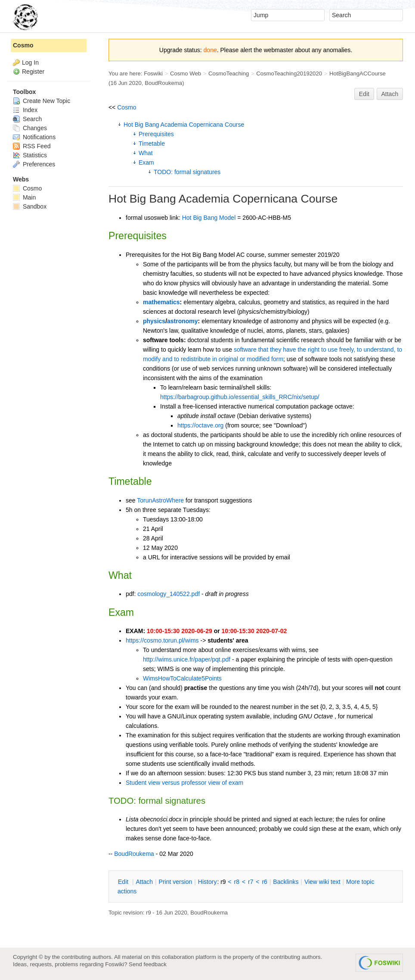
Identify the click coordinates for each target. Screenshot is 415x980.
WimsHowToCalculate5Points (182, 678)
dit (124, 882)
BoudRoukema (163, 83)
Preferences (34, 164)
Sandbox (30, 206)
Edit (364, 94)
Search (27, 119)
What (146, 153)
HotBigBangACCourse (358, 73)
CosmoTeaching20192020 (289, 73)
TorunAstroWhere (160, 500)
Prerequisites (156, 134)
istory (207, 882)
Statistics (30, 155)
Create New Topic (42, 101)
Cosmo (127, 107)
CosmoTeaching (229, 73)
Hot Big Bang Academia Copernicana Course (184, 125)
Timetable (152, 144)
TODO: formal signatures (187, 172)
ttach (144, 882)
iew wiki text (322, 882)
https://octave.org (200, 425)
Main (24, 197)
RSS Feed (32, 146)
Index (25, 110)
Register (33, 72)
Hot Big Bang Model (209, 218)
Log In (30, 62)
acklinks (286, 882)
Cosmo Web (186, 73)
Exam (146, 162)
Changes (30, 128)
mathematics (161, 302)
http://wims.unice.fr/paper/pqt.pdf (187, 659)
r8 (237, 882)
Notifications (34, 137)
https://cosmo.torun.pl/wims (162, 640)
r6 (264, 882)
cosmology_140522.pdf (169, 594)
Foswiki (153, 73)
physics (154, 321)
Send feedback (148, 964)
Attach (390, 94)
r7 (251, 882)
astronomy (183, 321)
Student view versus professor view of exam (184, 783)
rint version (176, 882)
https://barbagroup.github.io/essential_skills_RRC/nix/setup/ (240, 397)
